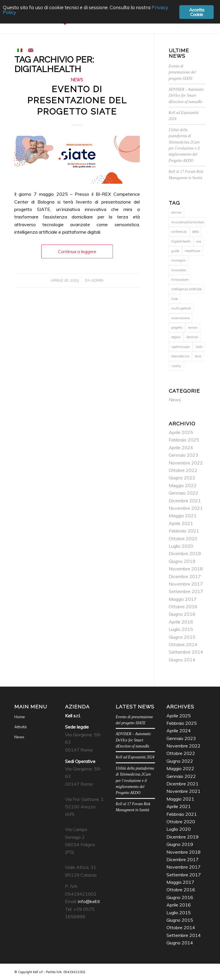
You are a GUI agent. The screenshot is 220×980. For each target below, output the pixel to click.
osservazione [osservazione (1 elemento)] (180, 318)
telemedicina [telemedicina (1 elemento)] (180, 356)
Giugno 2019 (182, 561)
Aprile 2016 (181, 622)
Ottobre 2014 (183, 644)
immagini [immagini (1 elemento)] (178, 260)
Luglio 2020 (181, 546)
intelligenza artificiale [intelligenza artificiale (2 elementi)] (186, 289)
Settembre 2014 (186, 652)
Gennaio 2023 (183, 455)
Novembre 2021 (186, 508)
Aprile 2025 (181, 432)
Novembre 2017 (186, 584)
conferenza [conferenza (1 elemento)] (179, 232)
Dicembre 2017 (185, 576)
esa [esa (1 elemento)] (199, 241)
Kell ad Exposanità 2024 (135, 757)
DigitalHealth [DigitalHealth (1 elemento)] (181, 241)
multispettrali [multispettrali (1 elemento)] (181, 308)
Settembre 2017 (186, 591)
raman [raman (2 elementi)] (193, 328)
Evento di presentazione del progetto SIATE (77, 100)
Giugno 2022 (182, 478)
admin (97, 280)
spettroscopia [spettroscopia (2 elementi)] (181, 347)
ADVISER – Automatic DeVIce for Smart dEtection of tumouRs (186, 96)
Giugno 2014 (182, 660)
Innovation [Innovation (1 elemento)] (179, 270)
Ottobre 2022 (183, 470)
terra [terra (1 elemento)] (198, 356)
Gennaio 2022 (183, 493)
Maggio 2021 (183, 516)
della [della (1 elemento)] (196, 232)
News (77, 80)
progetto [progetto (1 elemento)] (177, 328)
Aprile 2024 (181, 448)
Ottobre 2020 (183, 539)
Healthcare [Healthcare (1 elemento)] (192, 251)
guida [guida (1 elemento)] (175, 251)
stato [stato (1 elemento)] (199, 347)
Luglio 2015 (181, 629)
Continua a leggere (77, 251)
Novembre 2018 (186, 569)
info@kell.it (89, 901)
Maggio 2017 (183, 599)
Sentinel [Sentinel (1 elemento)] (192, 337)
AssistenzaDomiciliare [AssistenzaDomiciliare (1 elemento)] (188, 222)
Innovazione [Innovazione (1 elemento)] (180, 280)
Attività (20, 727)
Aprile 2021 (181, 523)
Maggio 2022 (183, 485)
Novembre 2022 (186, 463)
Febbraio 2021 (184, 531)
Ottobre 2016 (183, 607)
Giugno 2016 (182, 614)
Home (20, 717)
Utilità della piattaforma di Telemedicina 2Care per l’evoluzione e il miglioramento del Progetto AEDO (135, 781)
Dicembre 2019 (185, 553)
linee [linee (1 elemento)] (175, 299)
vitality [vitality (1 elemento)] (176, 366)
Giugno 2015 (182, 637)
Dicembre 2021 (185, 501)
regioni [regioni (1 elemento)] (176, 337)
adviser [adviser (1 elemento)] (176, 212)
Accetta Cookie (197, 12)
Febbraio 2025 (184, 440)
